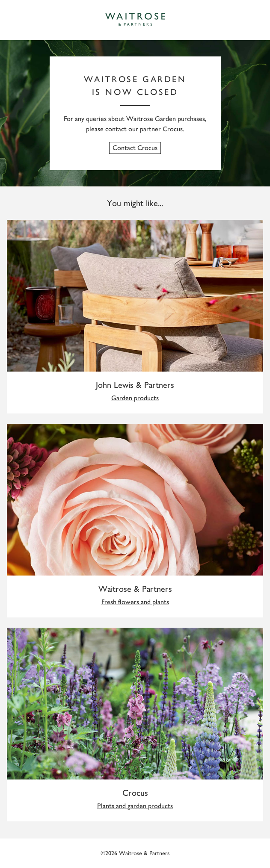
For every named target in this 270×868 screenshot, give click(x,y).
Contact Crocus (135, 148)
